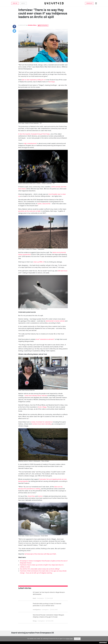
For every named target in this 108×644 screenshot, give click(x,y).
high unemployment (30, 143)
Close (77, 639)
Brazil (34, 598)
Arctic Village (42, 407)
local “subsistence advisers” (45, 339)
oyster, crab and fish (44, 204)
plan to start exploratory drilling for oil (34, 80)
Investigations (37, 610)
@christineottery (44, 26)
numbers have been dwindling (42, 424)
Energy (35, 621)
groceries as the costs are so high (29, 211)
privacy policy (69, 639)
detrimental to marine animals (55, 321)
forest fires (31, 496)
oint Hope (52, 82)
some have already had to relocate (36, 396)
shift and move (62, 271)
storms (40, 496)
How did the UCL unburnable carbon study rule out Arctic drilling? (40, 569)
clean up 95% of (39, 262)
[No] (106, 639)
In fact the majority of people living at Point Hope (34, 134)
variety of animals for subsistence (42, 422)
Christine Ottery (32, 25)
